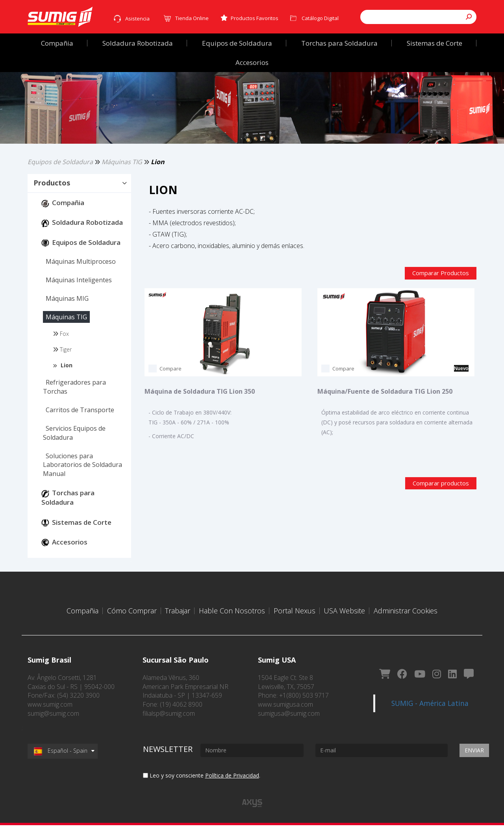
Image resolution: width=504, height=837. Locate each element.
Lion (158, 183)
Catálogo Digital (320, 18)
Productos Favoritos (249, 18)
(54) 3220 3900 (78, 707)
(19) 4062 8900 (181, 716)
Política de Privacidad (232, 787)
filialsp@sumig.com (169, 725)
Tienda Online (192, 18)
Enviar (474, 762)
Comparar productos (441, 495)
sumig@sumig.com (53, 725)
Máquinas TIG (122, 183)
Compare (170, 391)
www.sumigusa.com (285, 716)
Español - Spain (61, 762)
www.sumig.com (50, 716)
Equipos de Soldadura (60, 183)
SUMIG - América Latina (430, 703)
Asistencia (137, 19)
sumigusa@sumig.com (289, 725)
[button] (79, 205)
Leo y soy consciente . (202, 787)
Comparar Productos (441, 295)
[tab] (79, 206)
